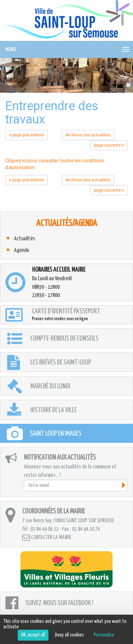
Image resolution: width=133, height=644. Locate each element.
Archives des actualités (88, 135)
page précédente (26, 135)
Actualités (25, 239)
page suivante (109, 145)
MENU (11, 50)
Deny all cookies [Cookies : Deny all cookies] (69, 635)
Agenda (21, 250)
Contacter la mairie (47, 537)
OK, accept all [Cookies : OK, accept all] (33, 635)
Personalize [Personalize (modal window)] (104, 635)
